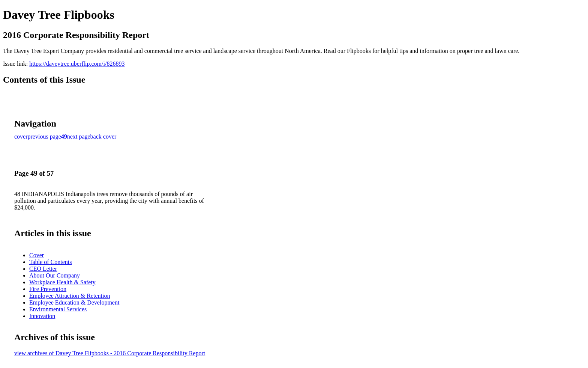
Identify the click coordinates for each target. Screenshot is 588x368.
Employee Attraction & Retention (70, 296)
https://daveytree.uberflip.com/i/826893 (77, 64)
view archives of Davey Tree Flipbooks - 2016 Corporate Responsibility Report (110, 353)
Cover (37, 255)
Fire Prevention (48, 289)
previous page (44, 136)
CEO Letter (43, 269)
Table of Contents (51, 262)
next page (79, 136)
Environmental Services (58, 309)
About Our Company (55, 275)
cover (21, 136)
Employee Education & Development (74, 302)
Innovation (42, 316)
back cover (103, 136)
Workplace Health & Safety (62, 282)
